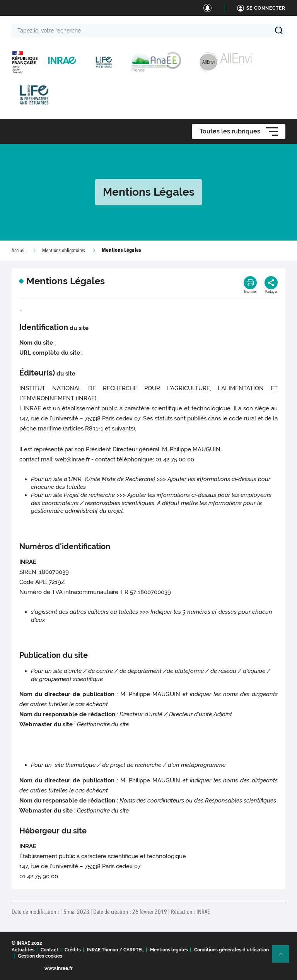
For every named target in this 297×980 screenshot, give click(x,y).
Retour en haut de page (284, 957)
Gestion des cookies (40, 956)
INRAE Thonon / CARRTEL (115, 950)
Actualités (23, 950)
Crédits (73, 950)
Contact (49, 950)
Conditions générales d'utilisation (231, 950)
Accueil (19, 251)
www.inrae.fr (59, 968)
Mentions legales (169, 950)
